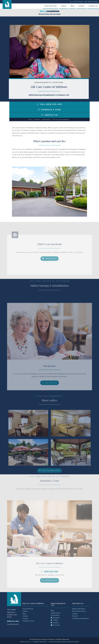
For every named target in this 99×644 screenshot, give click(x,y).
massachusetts (46, 119)
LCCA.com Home (77, 2)
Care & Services (51, 6)
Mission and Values (79, 609)
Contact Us (93, 6)
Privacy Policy (26, 642)
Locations (37, 119)
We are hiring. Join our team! (50, 12)
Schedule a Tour (50, 110)
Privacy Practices (40, 642)
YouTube (55, 625)
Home (30, 119)
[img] (38, 104)
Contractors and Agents (80, 618)
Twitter (54, 620)
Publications (55, 615)
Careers (81, 6)
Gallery (64, 6)
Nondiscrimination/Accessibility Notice (64, 642)
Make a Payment (91, 2)
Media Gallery (56, 613)
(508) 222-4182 (13, 621)
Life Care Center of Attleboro (61, 119)
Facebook (55, 618)
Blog (72, 6)
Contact (25, 618)
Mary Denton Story (79, 611)
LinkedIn (55, 623)
